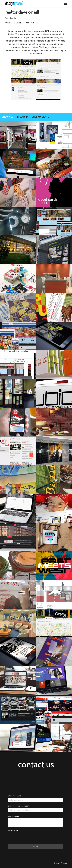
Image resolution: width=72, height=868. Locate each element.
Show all (7, 117)
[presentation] (26, 837)
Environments (40, 117)
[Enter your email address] (35, 810)
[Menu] (65, 4)
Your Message (14, 816)
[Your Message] (35, 822)
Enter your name (15, 796)
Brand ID (22, 117)
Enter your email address (18, 806)
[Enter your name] (35, 800)
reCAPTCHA (13, 830)
